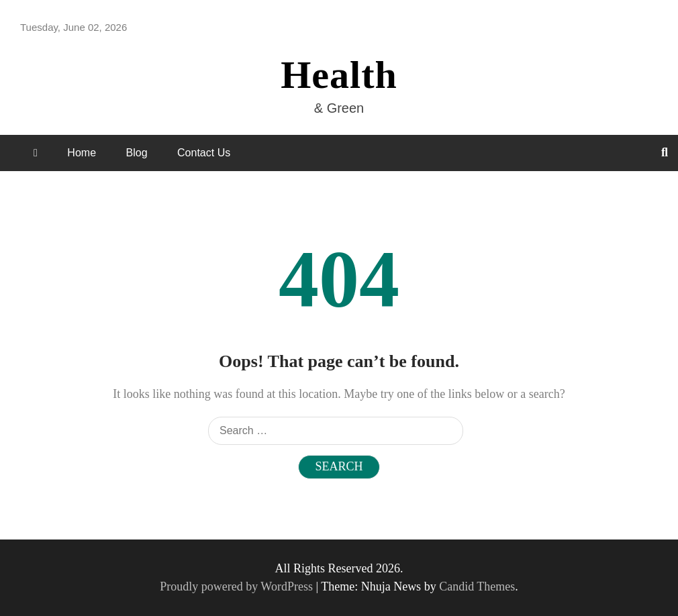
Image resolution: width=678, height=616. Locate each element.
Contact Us (204, 153)
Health (339, 75)
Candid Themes (477, 586)
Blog (137, 153)
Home (82, 153)
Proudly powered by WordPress (238, 586)
